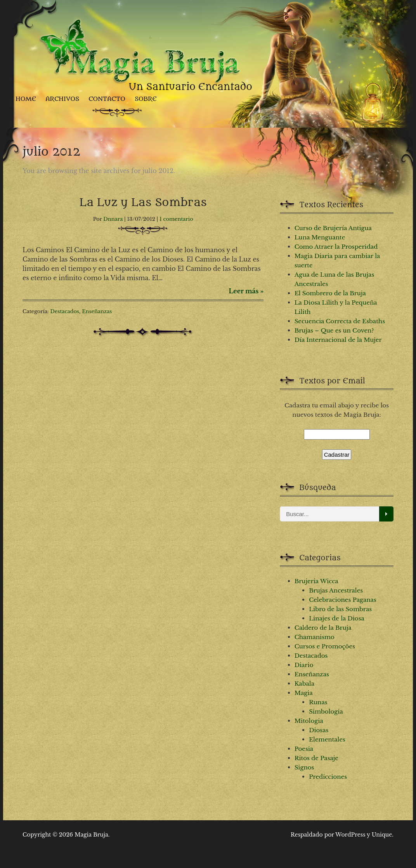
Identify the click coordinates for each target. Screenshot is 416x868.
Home (26, 99)
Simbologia (326, 711)
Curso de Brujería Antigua (333, 228)
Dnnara (113, 219)
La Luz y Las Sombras (143, 203)
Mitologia (309, 721)
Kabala (304, 683)
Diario (304, 665)
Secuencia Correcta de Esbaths (340, 321)
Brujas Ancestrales (336, 590)
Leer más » (246, 291)
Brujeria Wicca (316, 581)
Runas (318, 702)
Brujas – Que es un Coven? (334, 330)
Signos (304, 767)
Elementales (327, 739)
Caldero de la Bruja (323, 628)
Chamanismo (315, 637)
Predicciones (328, 777)
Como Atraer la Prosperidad (336, 247)
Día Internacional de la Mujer (338, 340)
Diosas (319, 730)
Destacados (65, 311)
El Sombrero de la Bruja (330, 293)
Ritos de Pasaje (316, 758)
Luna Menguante (320, 237)
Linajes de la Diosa (337, 618)
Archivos (62, 99)
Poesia (304, 749)
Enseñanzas (97, 311)
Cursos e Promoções (325, 646)
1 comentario (176, 219)
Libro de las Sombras (340, 609)
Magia (304, 693)
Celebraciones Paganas (343, 600)
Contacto (107, 99)
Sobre (146, 99)
